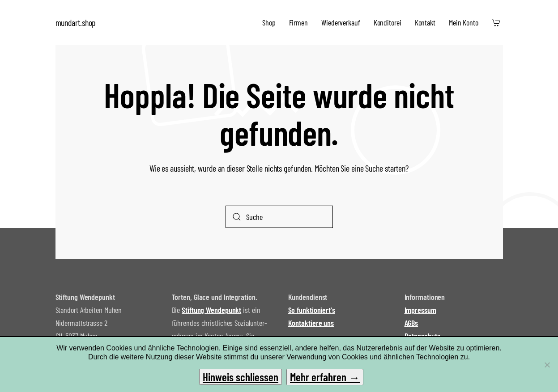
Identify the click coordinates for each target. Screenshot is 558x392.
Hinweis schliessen (241, 377)
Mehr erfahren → (325, 377)
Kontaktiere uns (311, 323)
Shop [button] (269, 22)
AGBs (411, 323)
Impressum (420, 310)
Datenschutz (422, 336)
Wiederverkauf (341, 22)
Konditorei (388, 22)
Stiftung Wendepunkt (211, 310)
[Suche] (279, 217)
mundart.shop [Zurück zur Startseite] (76, 22)
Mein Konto (464, 22)
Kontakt (425, 22)
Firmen (298, 22)
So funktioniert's (312, 310)
